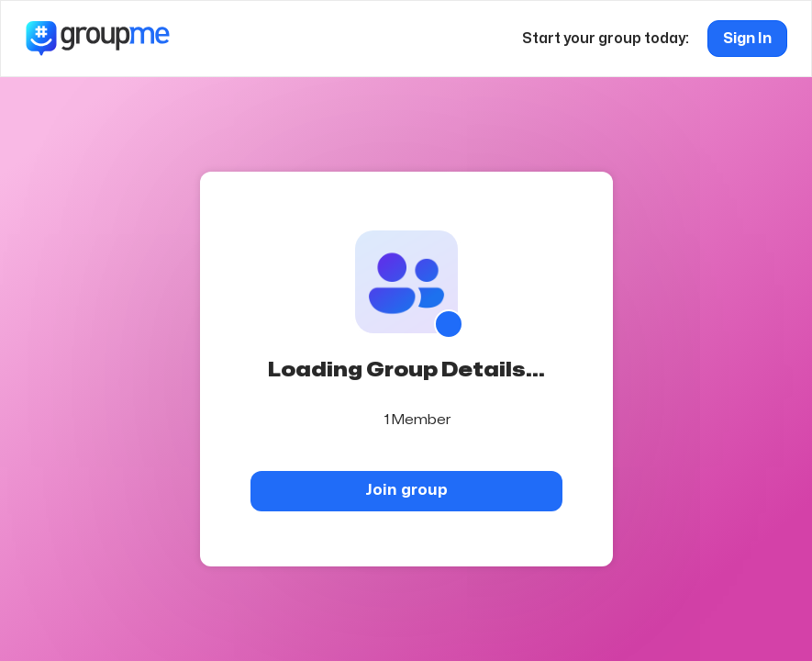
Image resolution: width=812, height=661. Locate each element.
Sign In (747, 39)
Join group (406, 490)
